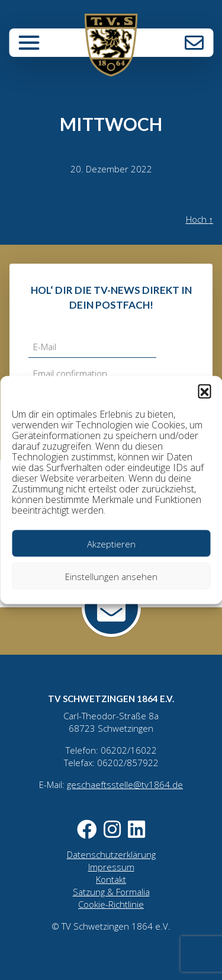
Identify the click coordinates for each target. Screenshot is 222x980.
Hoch (200, 219)
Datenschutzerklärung (111, 854)
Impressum (111, 867)
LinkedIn (136, 829)
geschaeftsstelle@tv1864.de (125, 784)
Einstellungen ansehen (111, 576)
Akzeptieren (111, 543)
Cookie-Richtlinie (111, 904)
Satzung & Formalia (111, 892)
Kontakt (194, 43)
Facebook (89, 829)
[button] (204, 391)
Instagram (115, 829)
